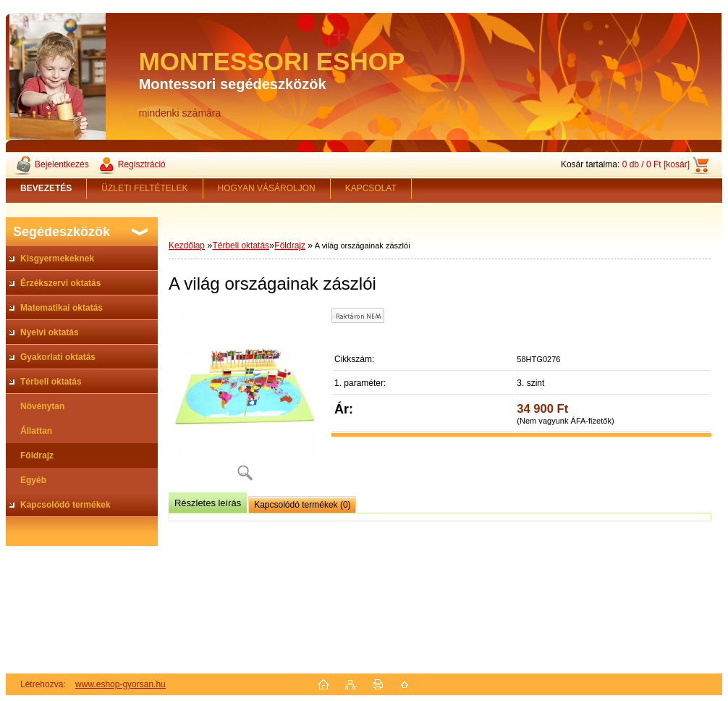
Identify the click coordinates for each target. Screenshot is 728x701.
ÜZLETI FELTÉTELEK (144, 188)
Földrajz (290, 245)
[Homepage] (46, 188)
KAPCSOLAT (371, 188)
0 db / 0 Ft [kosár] (656, 164)
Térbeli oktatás (241, 245)
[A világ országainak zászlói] (245, 399)
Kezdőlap (187, 245)
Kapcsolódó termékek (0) (302, 505)
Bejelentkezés (62, 164)
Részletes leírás (208, 503)
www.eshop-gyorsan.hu (120, 684)
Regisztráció (142, 164)
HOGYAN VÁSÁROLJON (267, 188)
